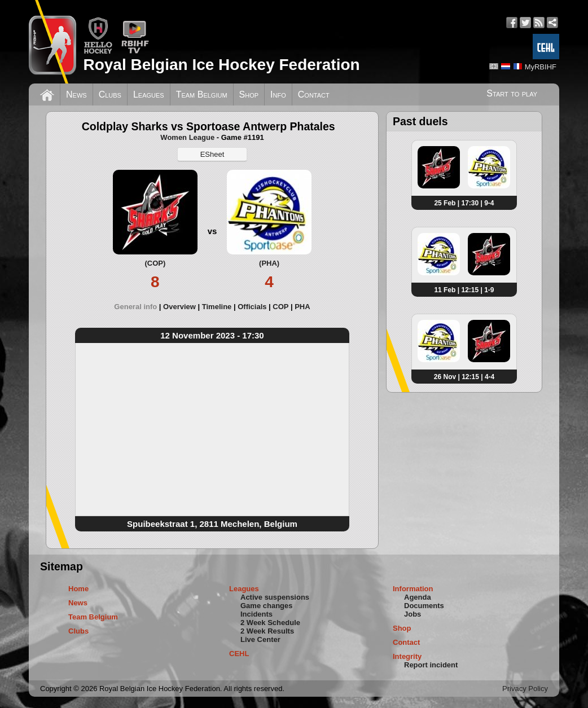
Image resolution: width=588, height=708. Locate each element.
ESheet (212, 154)
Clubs (110, 94)
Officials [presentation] (252, 307)
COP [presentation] (280, 307)
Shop (249, 94)
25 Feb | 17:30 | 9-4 (464, 203)
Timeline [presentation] (217, 307)
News (76, 94)
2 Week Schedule (270, 623)
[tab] (139, 307)
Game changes (267, 606)
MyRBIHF (541, 67)
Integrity (407, 656)
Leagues (149, 94)
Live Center (260, 639)
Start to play (512, 93)
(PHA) (269, 263)
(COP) (155, 263)
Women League (187, 137)
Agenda (418, 597)
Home (78, 589)
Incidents (256, 614)
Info (278, 94)
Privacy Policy (525, 689)
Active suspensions (275, 597)
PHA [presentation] (302, 307)
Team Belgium (202, 94)
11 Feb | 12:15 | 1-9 (464, 290)
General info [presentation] (135, 307)
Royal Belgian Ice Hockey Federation (221, 65)
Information (413, 589)
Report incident (431, 665)
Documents (424, 606)
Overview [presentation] (179, 307)
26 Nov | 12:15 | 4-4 (464, 377)
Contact (314, 94)
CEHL (239, 654)
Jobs (413, 614)
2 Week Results (267, 631)
